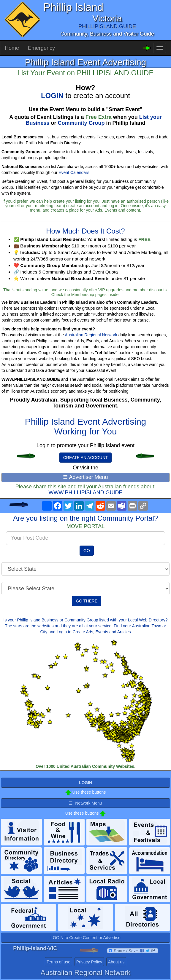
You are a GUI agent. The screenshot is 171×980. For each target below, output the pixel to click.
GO (87, 551)
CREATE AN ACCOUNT (86, 458)
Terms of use (58, 962)
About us (116, 962)
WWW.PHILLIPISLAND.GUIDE (85, 493)
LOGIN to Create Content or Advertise (85, 938)
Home (12, 48)
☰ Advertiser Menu (85, 477)
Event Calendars (74, 172)
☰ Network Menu (85, 803)
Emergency (41, 48)
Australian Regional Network (91, 335)
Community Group (81, 123)
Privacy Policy (89, 962)
